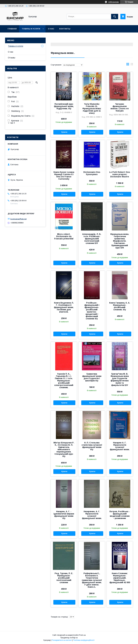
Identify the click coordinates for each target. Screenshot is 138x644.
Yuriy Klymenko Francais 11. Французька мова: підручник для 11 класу (92, 109)
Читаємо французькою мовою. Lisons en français (120, 107)
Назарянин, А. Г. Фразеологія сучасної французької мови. (92, 515)
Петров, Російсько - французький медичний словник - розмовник (120, 515)
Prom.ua (82, 635)
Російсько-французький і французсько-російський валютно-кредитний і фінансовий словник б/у (92, 311)
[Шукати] (115, 17)
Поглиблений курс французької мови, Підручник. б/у (64, 106)
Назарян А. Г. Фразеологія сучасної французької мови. (120, 446)
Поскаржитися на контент (62, 640)
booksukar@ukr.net (18, 219)
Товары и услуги (31, 29)
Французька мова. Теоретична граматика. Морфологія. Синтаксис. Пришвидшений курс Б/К (120, 241)
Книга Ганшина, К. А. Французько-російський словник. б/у (120, 306)
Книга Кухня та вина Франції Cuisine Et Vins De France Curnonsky (64, 175)
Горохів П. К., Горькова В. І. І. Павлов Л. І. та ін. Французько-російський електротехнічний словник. (64, 381)
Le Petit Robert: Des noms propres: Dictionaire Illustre (120, 174)
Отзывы (12, 58)
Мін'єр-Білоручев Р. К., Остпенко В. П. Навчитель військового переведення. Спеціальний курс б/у (64, 449)
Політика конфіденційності (84, 640)
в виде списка (132, 65)
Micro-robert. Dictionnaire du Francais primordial (64, 236)
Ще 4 (13, 123)
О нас (51, 29)
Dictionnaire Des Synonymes (92, 173)
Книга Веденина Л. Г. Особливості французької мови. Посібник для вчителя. (64, 307)
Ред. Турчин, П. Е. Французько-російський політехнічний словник (64, 578)
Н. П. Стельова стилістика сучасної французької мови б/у (92, 446)
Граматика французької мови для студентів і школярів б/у (92, 377)
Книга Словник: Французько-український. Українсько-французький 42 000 (120, 578)
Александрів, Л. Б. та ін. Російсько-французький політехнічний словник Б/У (92, 239)
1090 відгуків (113, 2)
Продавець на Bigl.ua (69, 638)
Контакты (65, 29)
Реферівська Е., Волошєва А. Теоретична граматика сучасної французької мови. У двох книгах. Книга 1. (92, 580)
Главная (12, 29)
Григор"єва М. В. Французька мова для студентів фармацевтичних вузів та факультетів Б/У (120, 380)
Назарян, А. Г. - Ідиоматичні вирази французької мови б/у (64, 515)
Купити (64, 132)
